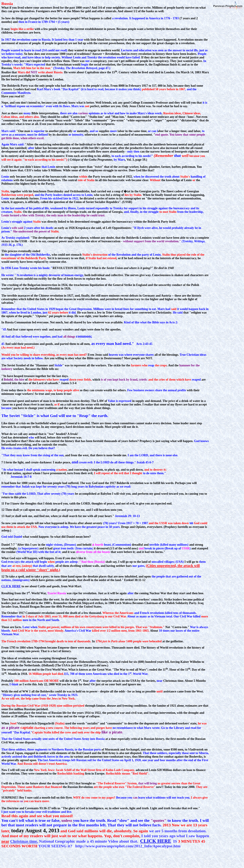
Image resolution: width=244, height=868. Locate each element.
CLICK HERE (11, 586)
